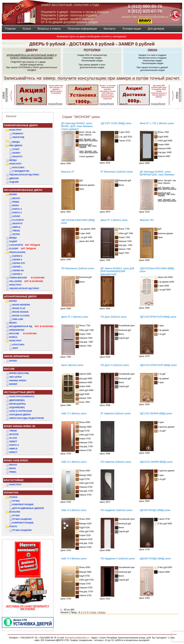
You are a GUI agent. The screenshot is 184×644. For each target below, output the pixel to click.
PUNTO (13, 526)
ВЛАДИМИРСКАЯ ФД (31, 326)
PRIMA (13, 472)
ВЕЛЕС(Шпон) (17, 404)
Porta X (17, 209)
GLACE (13, 438)
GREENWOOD (17, 330)
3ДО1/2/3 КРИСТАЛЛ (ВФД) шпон (158, 365)
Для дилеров (156, 29)
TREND (13, 431)
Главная (11, 29)
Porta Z (17, 213)
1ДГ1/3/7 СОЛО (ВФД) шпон (116, 123)
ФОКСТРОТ (15, 130)
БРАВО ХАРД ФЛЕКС (16, 460)
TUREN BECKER (27, 278)
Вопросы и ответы (49, 29)
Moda (16, 205)
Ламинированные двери (21, 125)
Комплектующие (23, 504)
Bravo (16, 198)
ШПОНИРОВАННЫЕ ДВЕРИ (20, 296)
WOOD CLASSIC (21, 316)
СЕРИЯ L (17, 267)
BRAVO (13, 465)
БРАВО (13, 194)
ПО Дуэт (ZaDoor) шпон (114, 317)
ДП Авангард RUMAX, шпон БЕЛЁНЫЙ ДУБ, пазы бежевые (157, 173)
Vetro (16, 234)
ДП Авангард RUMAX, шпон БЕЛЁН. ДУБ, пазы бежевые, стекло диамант (77, 126)
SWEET (13, 441)
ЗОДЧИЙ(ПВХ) (17, 407)
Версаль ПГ (68, 172)
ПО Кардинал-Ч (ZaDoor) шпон (118, 559)
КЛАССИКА (18, 167)
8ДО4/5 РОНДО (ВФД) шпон (155, 559)
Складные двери (20, 415)
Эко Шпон (15, 377)
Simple (16, 227)
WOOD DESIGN (20, 312)
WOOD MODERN (21, 305)
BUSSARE (15, 512)
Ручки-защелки (22, 530)
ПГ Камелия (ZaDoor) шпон (116, 413)
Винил (13, 384)
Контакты (110, 29)
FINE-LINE (18, 319)
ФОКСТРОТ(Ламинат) (22, 396)
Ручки (16, 501)
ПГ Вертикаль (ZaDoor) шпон (117, 172)
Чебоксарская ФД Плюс (24, 288)
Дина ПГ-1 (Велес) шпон (114, 220)
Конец (102, 612)
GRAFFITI (17, 157)
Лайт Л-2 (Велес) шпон (74, 462)
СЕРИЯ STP (19, 263)
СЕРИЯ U (17, 274)
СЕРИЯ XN (18, 270)
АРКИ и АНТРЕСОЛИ (21, 411)
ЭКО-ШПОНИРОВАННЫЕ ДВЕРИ (23, 190)
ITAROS (13, 497)
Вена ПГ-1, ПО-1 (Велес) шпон (157, 123)
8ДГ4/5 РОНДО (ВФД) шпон (155, 510)
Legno (16, 216)
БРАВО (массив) (19, 373)
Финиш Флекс (18, 380)
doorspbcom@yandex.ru (77, 638)
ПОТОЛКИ (92, 50)
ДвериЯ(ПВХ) (17, 400)
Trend (16, 231)
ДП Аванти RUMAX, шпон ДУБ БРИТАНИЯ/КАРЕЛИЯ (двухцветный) (117, 271)
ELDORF (23, 249)
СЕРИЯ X (17, 260)
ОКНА (152, 50)
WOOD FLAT (19, 308)
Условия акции (132, 29)
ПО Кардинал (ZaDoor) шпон (117, 510)
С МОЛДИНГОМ (21, 171)
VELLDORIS (26, 281)
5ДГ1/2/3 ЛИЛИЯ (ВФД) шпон (156, 413)
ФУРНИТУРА (11, 493)
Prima (16, 202)
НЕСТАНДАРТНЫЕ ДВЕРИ (19, 392)
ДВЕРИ (32, 50)
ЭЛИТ (15, 348)
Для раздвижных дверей (28, 508)
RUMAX (13, 337)
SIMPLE (13, 449)
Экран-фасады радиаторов (27, 418)
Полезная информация (82, 29)
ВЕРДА (16, 142)
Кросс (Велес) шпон (72, 365)
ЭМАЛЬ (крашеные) (17, 356)
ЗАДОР (13, 241)
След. (93, 612)
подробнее (55, 104)
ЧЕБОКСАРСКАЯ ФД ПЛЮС (24, 175)
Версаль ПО (147, 220)
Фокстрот (15, 285)
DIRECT (13, 452)
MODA (13, 468)
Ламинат (18, 134)
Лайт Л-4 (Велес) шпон (74, 559)
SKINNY (16, 153)
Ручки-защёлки (22, 519)
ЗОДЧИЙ (14, 182)
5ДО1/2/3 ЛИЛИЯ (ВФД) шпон (156, 462)
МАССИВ (23, 333)
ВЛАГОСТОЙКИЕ (14, 480)
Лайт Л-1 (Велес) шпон (74, 413)
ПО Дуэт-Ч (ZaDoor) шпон (115, 365)
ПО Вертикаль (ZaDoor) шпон (78, 268)
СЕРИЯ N (17, 256)
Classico (18, 220)
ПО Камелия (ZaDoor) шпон (116, 462)
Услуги (27, 29)
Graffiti (17, 223)
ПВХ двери (16, 146)
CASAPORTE (25, 245)
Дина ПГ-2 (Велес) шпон (75, 317)
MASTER (14, 434)
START (16, 149)
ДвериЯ (14, 178)
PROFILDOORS (17, 252)
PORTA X (14, 445)
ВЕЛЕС (13, 323)
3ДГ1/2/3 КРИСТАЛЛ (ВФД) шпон (158, 317)
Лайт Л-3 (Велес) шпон (74, 510)
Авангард (18, 137)
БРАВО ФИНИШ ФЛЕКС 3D (20, 426)
